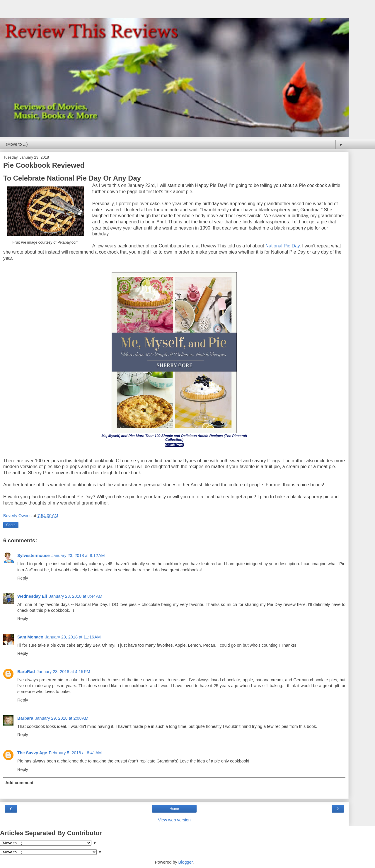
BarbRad (26, 672)
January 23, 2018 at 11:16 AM (73, 637)
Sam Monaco (30, 637)
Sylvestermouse (33, 556)
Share (11, 525)
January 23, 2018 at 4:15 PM (63, 672)
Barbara (25, 718)
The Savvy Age (32, 753)
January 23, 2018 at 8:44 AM (76, 596)
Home (174, 809)
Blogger (186, 862)
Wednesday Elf (32, 596)
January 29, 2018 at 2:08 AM (62, 718)
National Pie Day (283, 246)
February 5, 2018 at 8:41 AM (75, 753)
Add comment (19, 783)
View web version (174, 820)
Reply (23, 578)
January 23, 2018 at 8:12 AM (78, 556)
